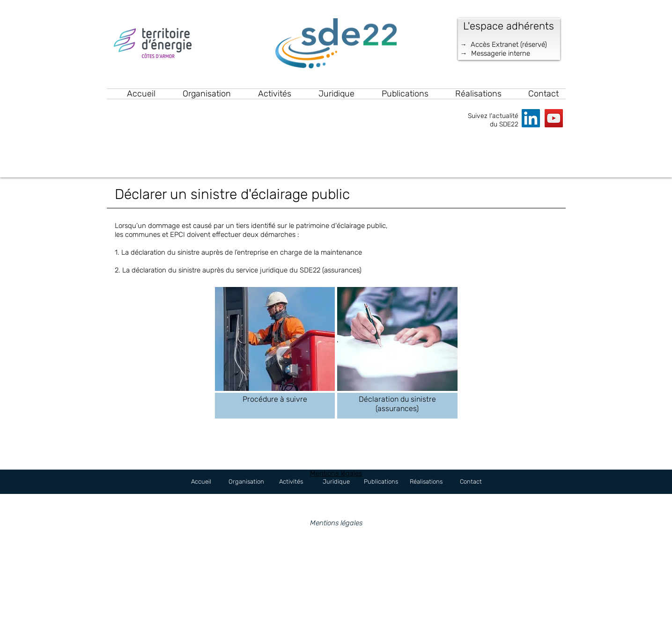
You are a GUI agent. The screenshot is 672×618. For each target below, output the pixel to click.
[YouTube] (554, 118)
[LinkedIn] (531, 118)
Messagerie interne (501, 53)
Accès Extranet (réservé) (509, 44)
